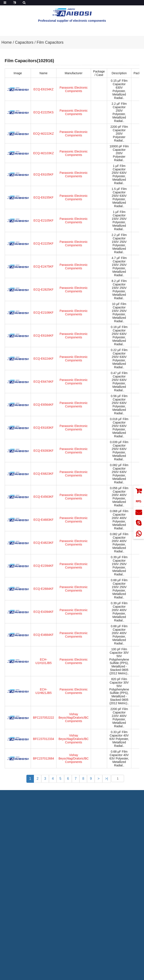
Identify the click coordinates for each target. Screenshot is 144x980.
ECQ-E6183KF (43, 428)
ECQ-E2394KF (43, 566)
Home (7, 42)
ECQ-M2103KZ (44, 153)
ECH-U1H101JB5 (44, 661)
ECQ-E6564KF (43, 405)
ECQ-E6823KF (43, 474)
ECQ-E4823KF (43, 543)
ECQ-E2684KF (43, 589)
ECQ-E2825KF (43, 290)
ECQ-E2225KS (44, 112)
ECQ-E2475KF (43, 267)
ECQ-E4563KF (43, 497)
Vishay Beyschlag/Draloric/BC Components (74, 718)
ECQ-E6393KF (43, 451)
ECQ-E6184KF (43, 336)
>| (107, 779)
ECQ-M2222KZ (44, 134)
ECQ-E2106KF (43, 313)
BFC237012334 (44, 739)
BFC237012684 (44, 758)
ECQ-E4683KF (43, 520)
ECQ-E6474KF (43, 382)
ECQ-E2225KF (43, 243)
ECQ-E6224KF (43, 359)
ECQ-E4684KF (43, 635)
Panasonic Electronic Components (74, 89)
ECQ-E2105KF (43, 220)
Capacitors (24, 42)
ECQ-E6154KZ (43, 89)
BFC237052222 (44, 718)
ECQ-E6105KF (43, 174)
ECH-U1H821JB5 (44, 691)
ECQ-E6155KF (43, 197)
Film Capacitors (50, 42)
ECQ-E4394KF (43, 612)
